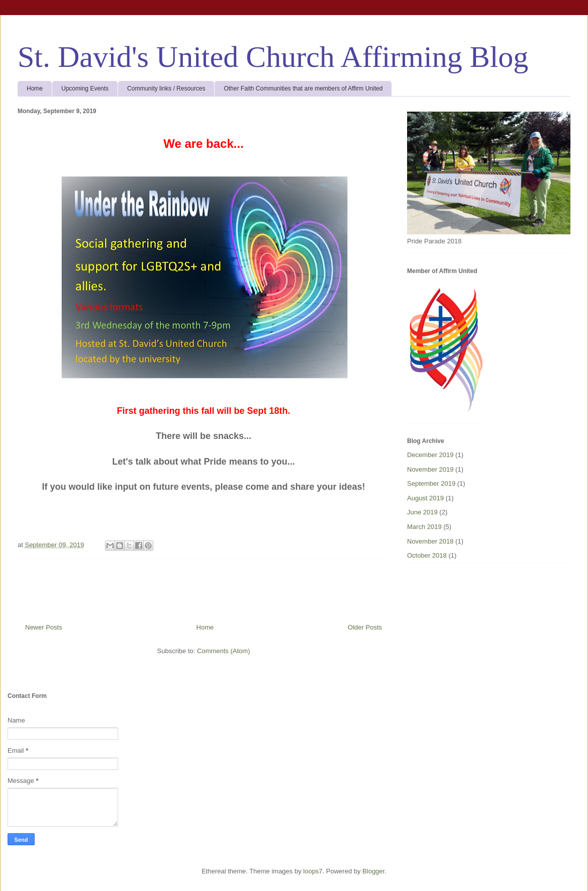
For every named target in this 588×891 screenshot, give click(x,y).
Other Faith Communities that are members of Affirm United (303, 88)
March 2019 (424, 527)
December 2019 (430, 455)
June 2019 (422, 512)
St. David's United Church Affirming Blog (273, 57)
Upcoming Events (85, 88)
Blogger (373, 871)
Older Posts (365, 627)
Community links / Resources (166, 88)
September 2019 (431, 483)
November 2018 (430, 541)
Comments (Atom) (223, 651)
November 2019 (430, 469)
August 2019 (425, 498)
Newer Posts (44, 627)
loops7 (313, 871)
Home (35, 88)
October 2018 (427, 555)
